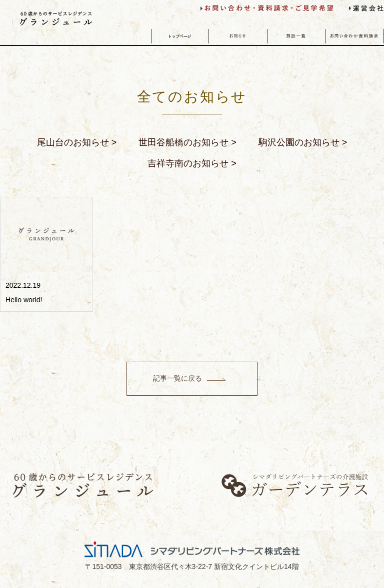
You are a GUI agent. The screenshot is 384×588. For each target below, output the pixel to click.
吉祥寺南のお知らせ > (192, 163)
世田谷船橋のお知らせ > (187, 142)
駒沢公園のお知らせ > (303, 142)
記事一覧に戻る (177, 378)
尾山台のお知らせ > (77, 142)
